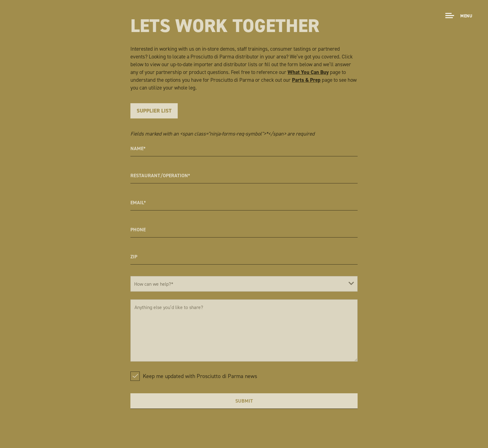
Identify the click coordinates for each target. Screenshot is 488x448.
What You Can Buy (308, 72)
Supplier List (154, 111)
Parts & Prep (306, 80)
